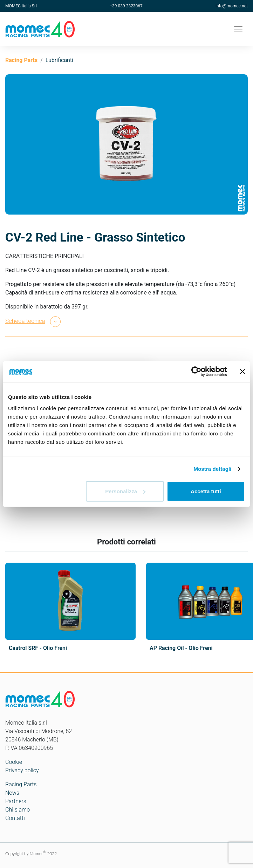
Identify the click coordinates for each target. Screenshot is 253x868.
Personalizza (125, 491)
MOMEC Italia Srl (21, 6)
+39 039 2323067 (126, 6)
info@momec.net (232, 6)
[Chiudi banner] (242, 372)
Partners (16, 801)
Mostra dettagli (212, 469)
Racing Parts (21, 60)
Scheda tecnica (25, 321)
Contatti (15, 818)
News (12, 793)
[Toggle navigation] (238, 29)
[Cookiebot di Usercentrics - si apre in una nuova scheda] (196, 372)
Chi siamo (18, 810)
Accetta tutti (206, 491)
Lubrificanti (59, 60)
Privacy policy (22, 770)
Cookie (14, 762)
